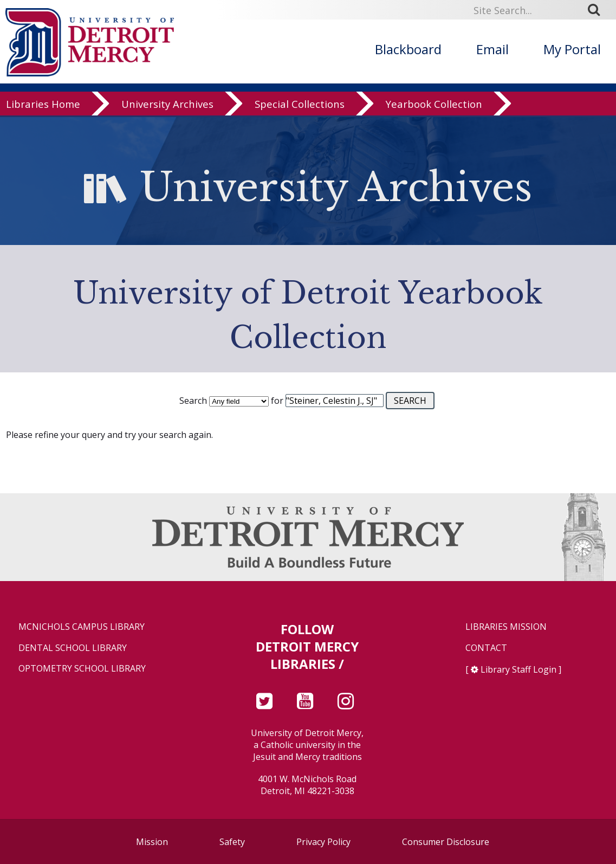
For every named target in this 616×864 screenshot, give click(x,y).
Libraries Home (43, 105)
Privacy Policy (323, 842)
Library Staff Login (518, 669)
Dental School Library (73, 648)
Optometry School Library (82, 669)
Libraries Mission (506, 627)
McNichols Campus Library (82, 627)
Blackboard (408, 49)
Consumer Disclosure (446, 842)
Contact (486, 648)
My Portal (572, 49)
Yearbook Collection (434, 105)
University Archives (167, 105)
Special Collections (300, 105)
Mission (152, 842)
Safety (232, 842)
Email (492, 49)
